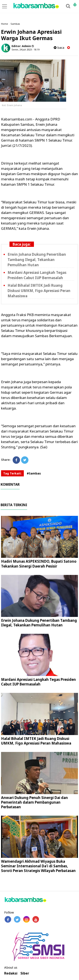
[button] (75, 3)
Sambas (15, 24)
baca (59, 48)
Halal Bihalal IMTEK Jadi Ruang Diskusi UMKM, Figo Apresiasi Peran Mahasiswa (39, 291)
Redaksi (11, 973)
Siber (25, 973)
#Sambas (34, 473)
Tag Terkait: (12, 473)
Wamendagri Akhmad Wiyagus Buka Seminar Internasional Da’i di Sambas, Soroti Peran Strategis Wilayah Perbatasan (38, 866)
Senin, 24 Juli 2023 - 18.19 (25, 49)
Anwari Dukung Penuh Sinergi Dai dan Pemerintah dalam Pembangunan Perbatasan (34, 802)
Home (5, 24)
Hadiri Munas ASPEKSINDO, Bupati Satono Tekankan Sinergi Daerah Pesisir (39, 564)
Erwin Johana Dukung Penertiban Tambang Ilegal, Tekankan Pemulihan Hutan (37, 260)
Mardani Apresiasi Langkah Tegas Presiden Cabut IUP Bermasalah (38, 682)
